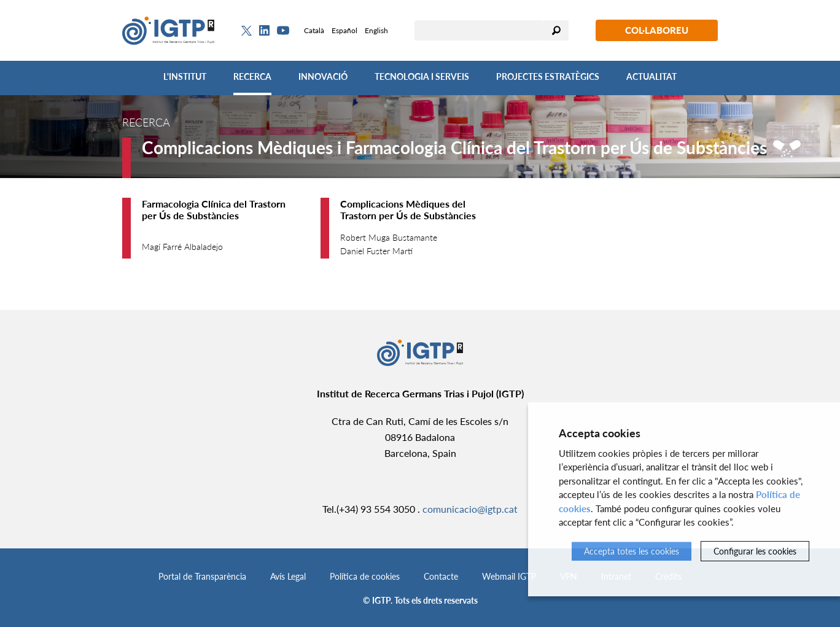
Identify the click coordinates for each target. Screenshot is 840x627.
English (376, 30)
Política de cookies (365, 576)
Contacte (441, 576)
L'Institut (185, 76)
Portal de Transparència (202, 576)
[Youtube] (283, 30)
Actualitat (651, 76)
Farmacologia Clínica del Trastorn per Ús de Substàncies (214, 209)
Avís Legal (288, 576)
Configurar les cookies (755, 551)
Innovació (323, 76)
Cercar (556, 30)
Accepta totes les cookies (632, 551)
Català (314, 30)
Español (344, 30)
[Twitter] (247, 31)
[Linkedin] (264, 31)
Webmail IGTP (509, 576)
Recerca (252, 76)
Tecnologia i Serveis (422, 76)
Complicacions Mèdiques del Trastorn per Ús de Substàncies (408, 209)
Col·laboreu (657, 30)
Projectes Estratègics (548, 76)
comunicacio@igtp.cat (470, 509)
